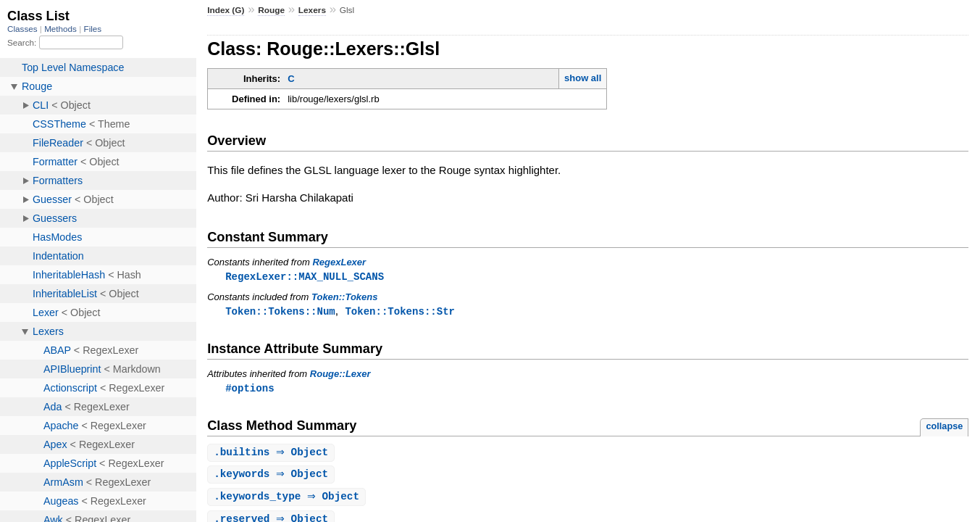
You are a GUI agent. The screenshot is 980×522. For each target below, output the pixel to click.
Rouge (271, 10)
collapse (944, 428)
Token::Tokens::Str (400, 312)
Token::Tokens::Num (280, 312)
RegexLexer (339, 262)
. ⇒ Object (273, 455)
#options (250, 390)
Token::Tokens (345, 298)
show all (583, 78)
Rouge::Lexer (340, 375)
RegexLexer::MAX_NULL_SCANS (305, 277)
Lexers (312, 10)
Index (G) (226, 10)
